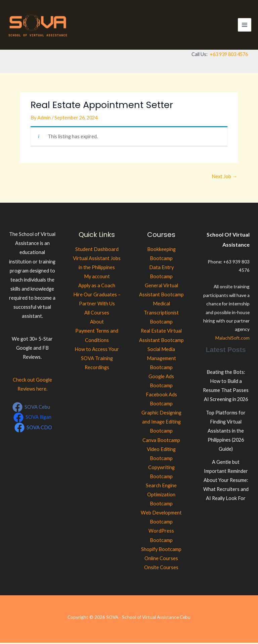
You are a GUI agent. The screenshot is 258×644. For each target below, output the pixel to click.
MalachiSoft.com (232, 339)
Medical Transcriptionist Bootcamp (161, 314)
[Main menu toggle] (245, 26)
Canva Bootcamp (161, 441)
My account (97, 278)
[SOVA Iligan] (32, 419)
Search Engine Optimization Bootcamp (161, 496)
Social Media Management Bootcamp (161, 360)
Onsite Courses (161, 569)
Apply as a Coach (97, 287)
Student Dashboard (97, 251)
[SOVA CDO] (33, 429)
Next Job (224, 178)
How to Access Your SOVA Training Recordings (97, 360)
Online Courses (161, 560)
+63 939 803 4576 (229, 56)
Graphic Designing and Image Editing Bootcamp (161, 423)
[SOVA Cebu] (31, 409)
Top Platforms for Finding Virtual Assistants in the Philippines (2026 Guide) (226, 432)
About (97, 323)
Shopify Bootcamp (161, 551)
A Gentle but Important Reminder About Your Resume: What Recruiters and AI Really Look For (226, 481)
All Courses (97, 314)
